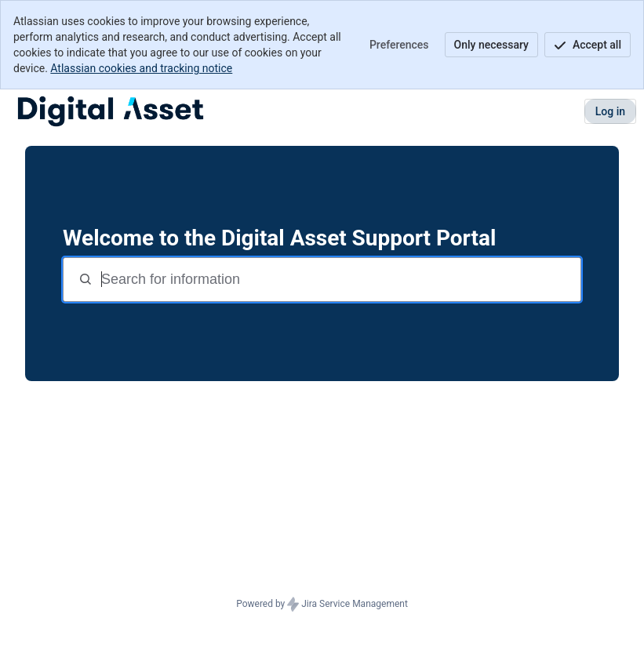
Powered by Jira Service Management (322, 605)
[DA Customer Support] (111, 111)
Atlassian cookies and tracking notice (141, 68)
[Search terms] (339, 280)
